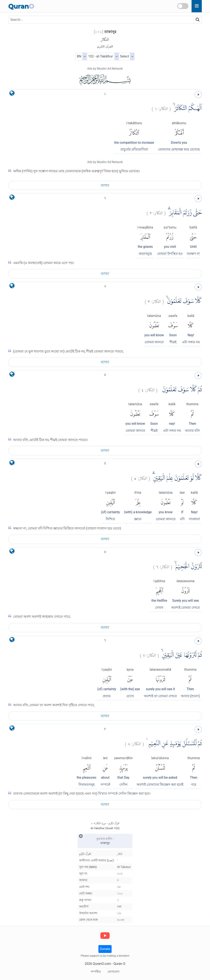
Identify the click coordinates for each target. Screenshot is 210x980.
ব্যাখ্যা (105, 185)
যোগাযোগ (113, 972)
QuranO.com (102, 964)
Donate (105, 949)
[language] (12, 94)
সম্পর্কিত (96, 972)
